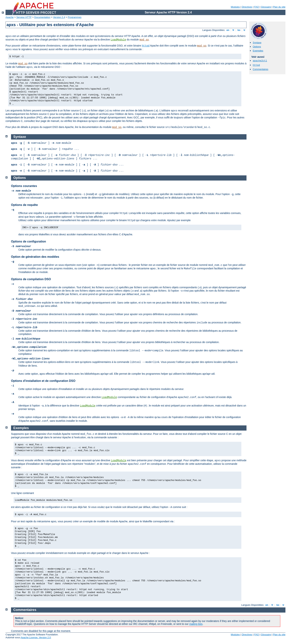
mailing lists (196, 624)
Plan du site (279, 7)
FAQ (257, 7)
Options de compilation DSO (31, 279)
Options (257, 47)
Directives (247, 7)
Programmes (75, 17)
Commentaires (261, 69)
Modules (235, 7)
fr (233, 30)
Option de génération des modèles (35, 257)
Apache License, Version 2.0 (36, 637)
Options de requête (24, 205)
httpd (146, 46)
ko (239, 30)
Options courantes (24, 186)
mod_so (144, 40)
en (228, 30)
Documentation (42, 17)
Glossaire (266, 7)
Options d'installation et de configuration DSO (43, 381)
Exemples (258, 51)
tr (245, 30)
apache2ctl (260, 61)
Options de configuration (28, 241)
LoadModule (118, 40)
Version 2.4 (59, 17)
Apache (10, 17)
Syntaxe (257, 43)
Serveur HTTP (24, 17)
